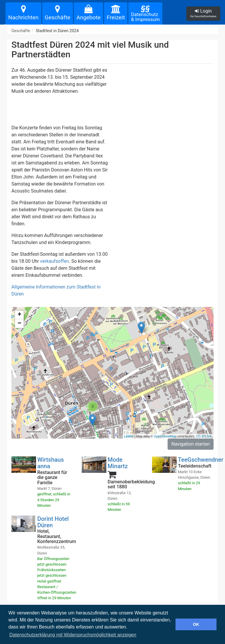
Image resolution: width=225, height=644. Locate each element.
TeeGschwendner (201, 460)
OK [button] (196, 624)
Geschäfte (58, 13)
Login (203, 13)
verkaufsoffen (54, 261)
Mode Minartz (118, 463)
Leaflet (129, 436)
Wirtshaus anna (51, 463)
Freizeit (116, 13)
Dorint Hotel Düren (53, 522)
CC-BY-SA (204, 436)
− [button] (19, 324)
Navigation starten (191, 444)
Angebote (88, 13)
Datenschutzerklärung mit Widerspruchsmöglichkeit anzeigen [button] (73, 635)
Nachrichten (23, 13)
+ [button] (19, 315)
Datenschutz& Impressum (145, 13)
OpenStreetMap (165, 436)
